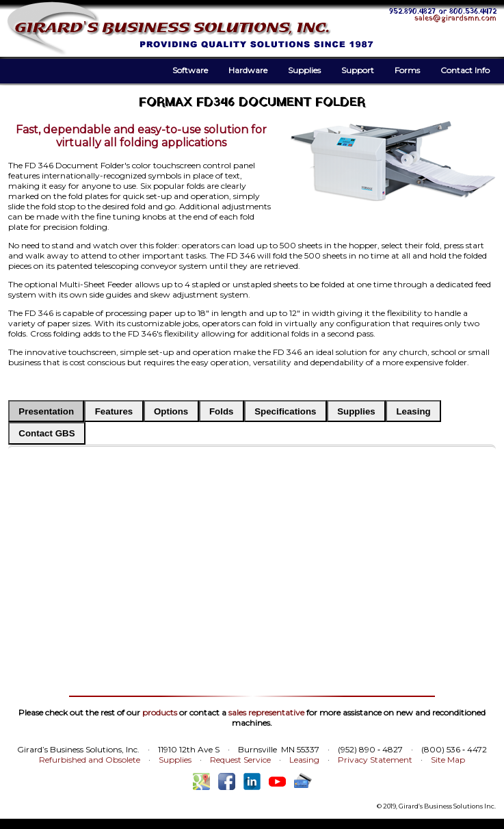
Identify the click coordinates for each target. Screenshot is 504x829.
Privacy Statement (375, 760)
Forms (407, 70)
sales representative (266, 712)
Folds (222, 411)
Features (114, 411)
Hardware (248, 70)
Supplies (304, 70)
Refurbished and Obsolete (90, 760)
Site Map (448, 760)
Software (190, 70)
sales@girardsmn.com (455, 18)
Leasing (413, 411)
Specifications (285, 411)
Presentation (46, 411)
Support (358, 70)
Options (171, 411)
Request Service (240, 760)
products (160, 712)
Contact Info (465, 70)
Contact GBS (47, 433)
